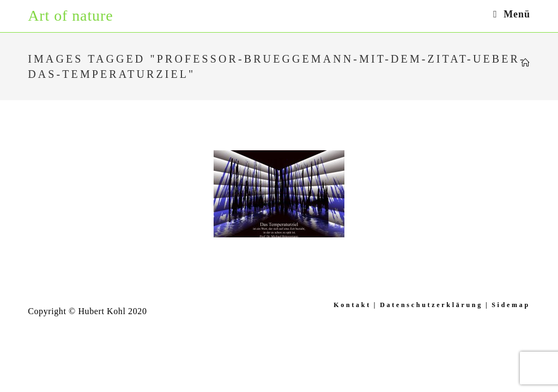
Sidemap (511, 305)
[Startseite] (526, 63)
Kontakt (352, 305)
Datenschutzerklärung (431, 305)
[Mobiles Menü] (512, 14)
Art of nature (70, 16)
